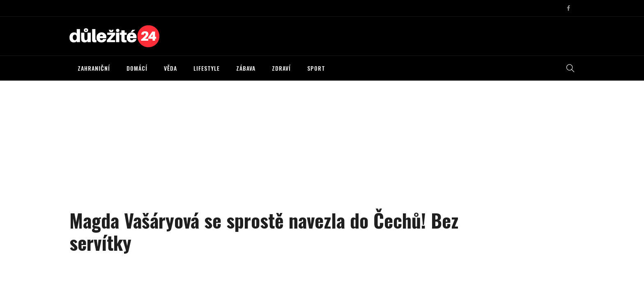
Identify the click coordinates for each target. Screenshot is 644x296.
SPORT (316, 68)
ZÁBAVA (246, 68)
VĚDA (170, 68)
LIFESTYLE (207, 68)
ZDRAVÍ (281, 68)
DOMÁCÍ (137, 68)
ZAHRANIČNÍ (94, 68)
